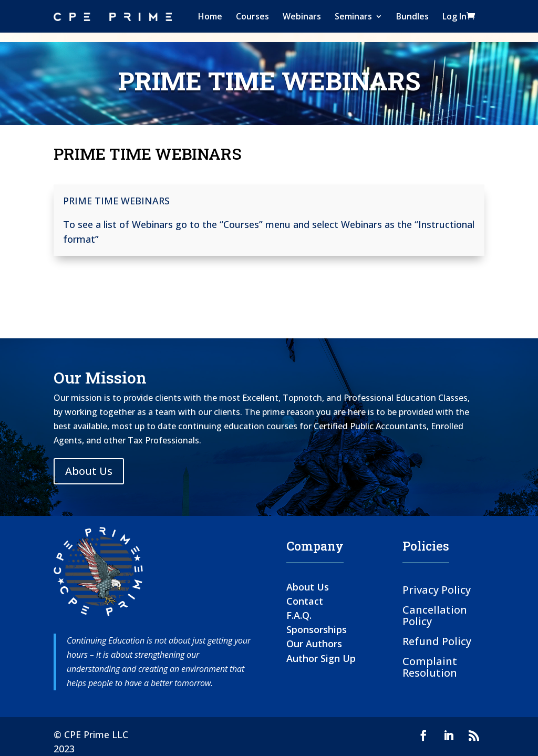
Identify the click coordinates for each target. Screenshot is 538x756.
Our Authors (314, 644)
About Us (89, 471)
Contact (305, 601)
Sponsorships (317, 629)
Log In (454, 16)
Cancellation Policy (435, 615)
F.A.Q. (299, 615)
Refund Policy (437, 641)
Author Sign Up (321, 658)
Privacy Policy (437, 589)
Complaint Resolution (430, 666)
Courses (252, 16)
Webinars (302, 16)
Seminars (353, 16)
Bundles (412, 16)
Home (210, 16)
